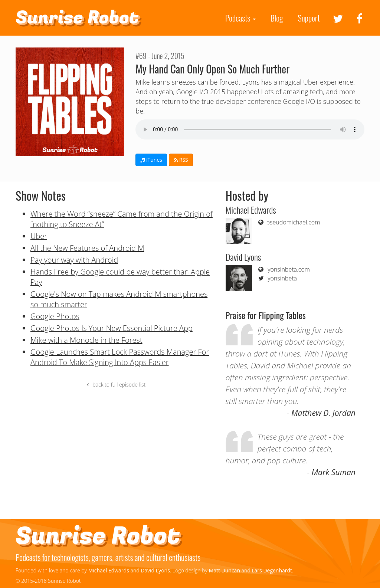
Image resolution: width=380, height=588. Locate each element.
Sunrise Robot (77, 18)
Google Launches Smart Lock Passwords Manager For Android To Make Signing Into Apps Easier (120, 357)
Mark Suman (334, 472)
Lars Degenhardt (272, 570)
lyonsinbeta (277, 278)
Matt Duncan (225, 570)
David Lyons (155, 570)
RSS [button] (181, 160)
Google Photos (55, 316)
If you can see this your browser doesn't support (250, 129)
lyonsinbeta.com (284, 269)
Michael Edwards (109, 570)
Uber (39, 236)
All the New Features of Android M (87, 248)
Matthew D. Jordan (323, 413)
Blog (277, 18)
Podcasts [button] (240, 18)
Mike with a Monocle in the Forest (86, 340)
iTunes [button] (151, 160)
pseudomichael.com (289, 222)
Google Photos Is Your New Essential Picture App (112, 328)
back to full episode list (115, 385)
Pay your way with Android (74, 260)
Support (309, 18)
